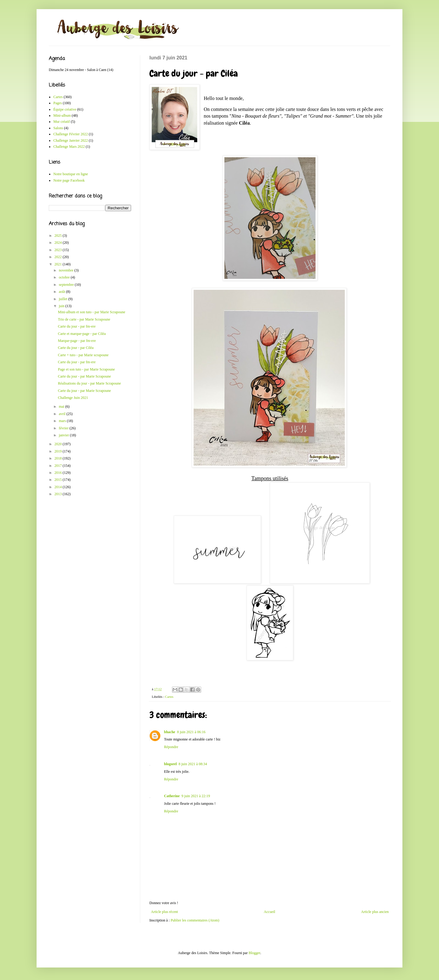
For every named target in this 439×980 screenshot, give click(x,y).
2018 (59, 458)
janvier (64, 435)
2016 (59, 473)
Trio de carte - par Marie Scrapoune (84, 319)
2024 (59, 243)
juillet (64, 299)
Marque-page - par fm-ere (77, 341)
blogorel (170, 764)
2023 (59, 250)
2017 (59, 466)
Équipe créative (65, 109)
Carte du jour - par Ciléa (76, 348)
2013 (59, 494)
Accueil (269, 912)
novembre (67, 270)
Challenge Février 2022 (71, 134)
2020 (59, 444)
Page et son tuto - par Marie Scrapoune (86, 369)
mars (63, 421)
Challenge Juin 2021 (73, 398)
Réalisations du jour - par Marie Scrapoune (89, 383)
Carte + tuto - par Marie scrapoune (83, 355)
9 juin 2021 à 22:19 (196, 796)
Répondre (171, 747)
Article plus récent (164, 912)
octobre (65, 277)
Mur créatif (62, 122)
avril (63, 414)
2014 (59, 487)
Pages (58, 103)
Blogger (254, 953)
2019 (59, 451)
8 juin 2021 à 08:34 (193, 764)
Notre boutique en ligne (71, 174)
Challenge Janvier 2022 (71, 140)
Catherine (172, 796)
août (62, 292)
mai (62, 407)
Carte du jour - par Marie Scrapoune (84, 376)
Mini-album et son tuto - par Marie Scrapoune (92, 312)
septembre (67, 285)
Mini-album (62, 115)
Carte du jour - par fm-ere (77, 326)
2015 (59, 480)
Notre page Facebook (69, 180)
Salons (58, 128)
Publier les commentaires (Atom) (195, 920)
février (64, 428)
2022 (59, 257)
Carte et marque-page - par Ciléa (82, 334)
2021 (59, 264)
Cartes (169, 697)
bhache (170, 732)
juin (62, 306)
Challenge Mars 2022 (69, 147)
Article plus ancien (375, 912)
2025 (59, 236)
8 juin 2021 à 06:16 (191, 732)
